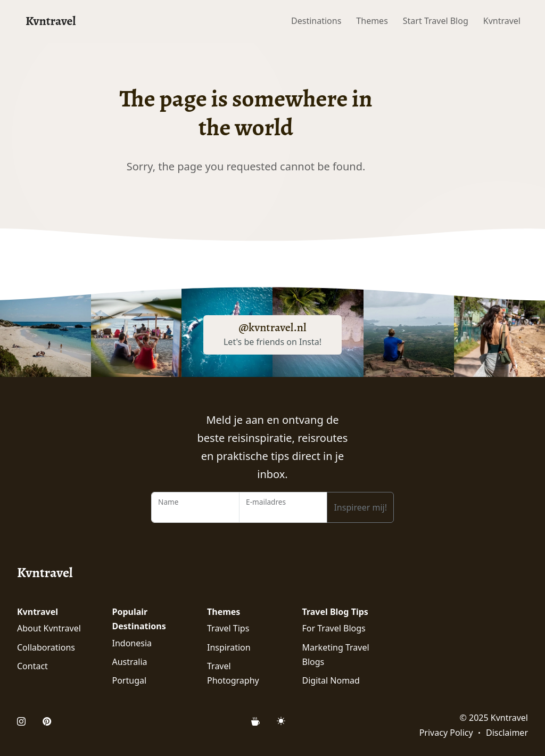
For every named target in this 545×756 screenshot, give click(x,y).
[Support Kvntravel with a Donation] (260, 722)
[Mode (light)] (281, 721)
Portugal (130, 680)
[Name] (195, 507)
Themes (372, 21)
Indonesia (132, 643)
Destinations (316, 21)
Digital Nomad (331, 680)
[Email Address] (283, 507)
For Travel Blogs (334, 628)
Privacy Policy (446, 733)
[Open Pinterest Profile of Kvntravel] (47, 722)
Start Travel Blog (436, 21)
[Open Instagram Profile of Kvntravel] (26, 722)
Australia (130, 662)
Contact (32, 666)
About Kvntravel (49, 628)
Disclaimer (507, 733)
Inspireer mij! (360, 507)
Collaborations (46, 647)
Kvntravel (51, 21)
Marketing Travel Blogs (336, 655)
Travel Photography (233, 673)
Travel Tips (228, 628)
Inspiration (229, 647)
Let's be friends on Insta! (272, 342)
